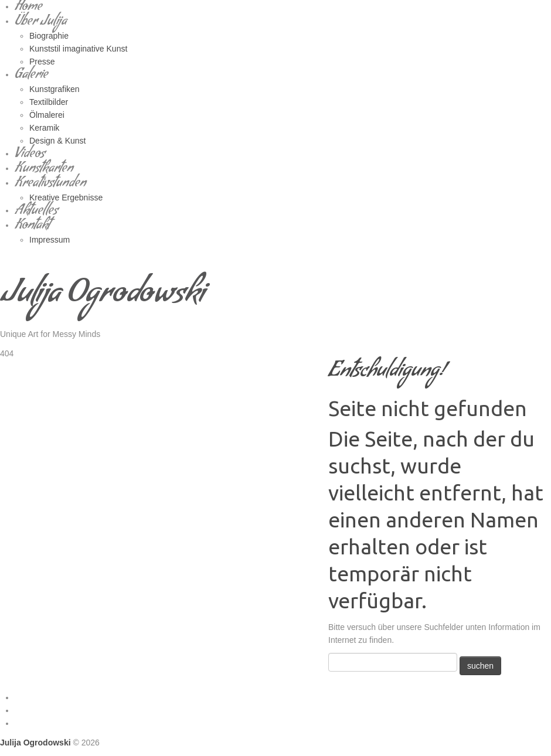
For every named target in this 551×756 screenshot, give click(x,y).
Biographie (49, 36)
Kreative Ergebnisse (66, 197)
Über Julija (41, 23)
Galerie (31, 76)
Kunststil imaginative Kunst (78, 49)
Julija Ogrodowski (102, 297)
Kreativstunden (50, 184)
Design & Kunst (58, 141)
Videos (30, 155)
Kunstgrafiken (55, 89)
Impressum (50, 240)
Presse (42, 62)
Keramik (44, 128)
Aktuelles (36, 212)
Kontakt (32, 227)
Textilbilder (49, 102)
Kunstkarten (44, 170)
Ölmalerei (47, 115)
